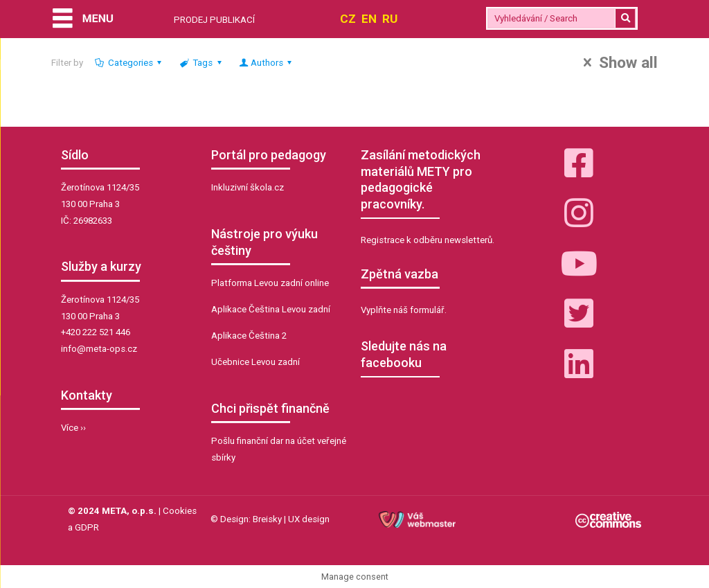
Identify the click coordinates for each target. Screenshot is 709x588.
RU (390, 19)
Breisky (267, 519)
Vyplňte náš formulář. (404, 310)
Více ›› (73, 428)
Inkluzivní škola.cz (248, 187)
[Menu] (83, 20)
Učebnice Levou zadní (255, 362)
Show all (617, 63)
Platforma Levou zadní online (270, 283)
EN (369, 19)
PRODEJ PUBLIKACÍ (214, 20)
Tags (202, 63)
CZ (348, 19)
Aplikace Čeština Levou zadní (271, 309)
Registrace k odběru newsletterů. (428, 240)
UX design (309, 519)
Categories (130, 63)
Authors (267, 63)
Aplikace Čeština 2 (249, 336)
